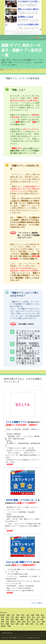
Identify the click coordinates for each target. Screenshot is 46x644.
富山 (33, 617)
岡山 (29, 622)
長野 (7, 620)
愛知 (22, 620)
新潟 (29, 617)
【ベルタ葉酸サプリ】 (16, 422)
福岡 (17, 624)
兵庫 (2, 622)
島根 (24, 622)
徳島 (43, 622)
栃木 (42, 615)
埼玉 (7, 617)
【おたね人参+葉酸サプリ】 (19, 562)
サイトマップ (31, 38)
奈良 (7, 622)
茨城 (38, 615)
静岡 (17, 620)
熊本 (32, 624)
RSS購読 (42, 38)
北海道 (2, 615)
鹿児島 (3, 626)
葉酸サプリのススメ (7, 70)
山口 (38, 622)
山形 (28, 615)
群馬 (2, 617)
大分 (37, 624)
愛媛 (7, 624)
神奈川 (23, 617)
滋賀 (32, 620)
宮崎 (42, 624)
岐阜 (12, 620)
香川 (2, 624)
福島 (33, 615)
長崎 (27, 624)
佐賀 (22, 624)
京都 (37, 620)
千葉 (12, 617)
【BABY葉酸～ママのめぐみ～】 (21, 500)
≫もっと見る (37, 603)
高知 (12, 624)
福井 (43, 617)
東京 (17, 617)
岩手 (13, 615)
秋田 (23, 615)
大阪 (42, 620)
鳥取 (19, 622)
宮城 (18, 615)
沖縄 (9, 626)
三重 (27, 620)
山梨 (2, 620)
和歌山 (13, 622)
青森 (8, 615)
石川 (38, 617)
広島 (33, 622)
